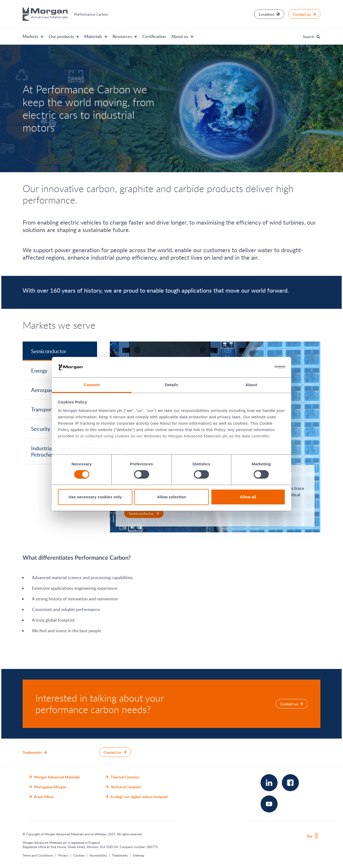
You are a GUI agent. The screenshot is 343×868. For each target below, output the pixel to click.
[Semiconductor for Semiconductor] (144, 513)
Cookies (79, 855)
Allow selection (171, 497)
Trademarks (120, 855)
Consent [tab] (92, 385)
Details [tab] (171, 385)
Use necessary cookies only (95, 497)
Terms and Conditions (38, 855)
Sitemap (139, 855)
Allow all (248, 497)
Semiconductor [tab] (49, 351)
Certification (154, 36)
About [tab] (251, 385)
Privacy (63, 855)
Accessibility (98, 855)
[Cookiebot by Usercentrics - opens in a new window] (262, 367)
